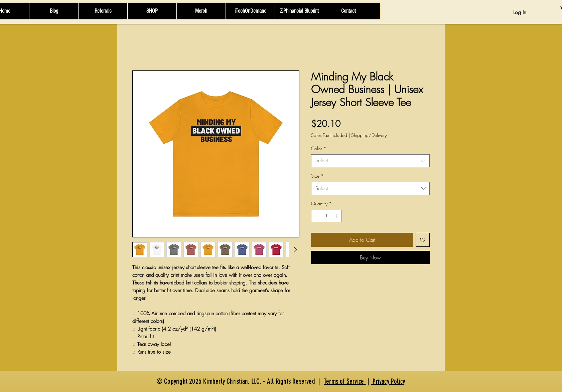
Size (317, 176)
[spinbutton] (326, 216)
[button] (152, 11)
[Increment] (337, 216)
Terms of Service (345, 381)
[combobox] (370, 161)
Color (319, 148)
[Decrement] (316, 216)
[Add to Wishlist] (423, 240)
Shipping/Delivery (369, 135)
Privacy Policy (388, 381)
